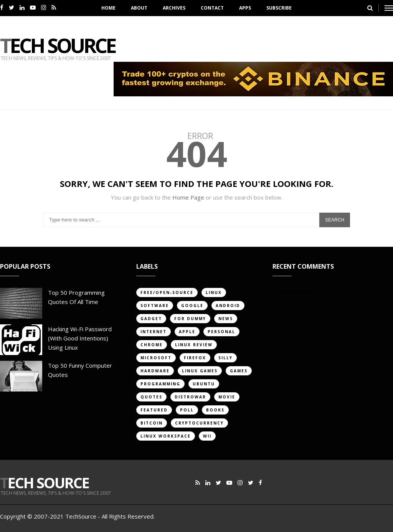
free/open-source (167, 292)
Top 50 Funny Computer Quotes (80, 370)
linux (214, 292)
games (239, 371)
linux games (200, 371)
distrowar (190, 397)
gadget (151, 319)
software (155, 306)
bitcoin (152, 423)
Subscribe (279, 8)
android (228, 306)
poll (187, 410)
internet (154, 332)
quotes (151, 397)
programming (160, 384)
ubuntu (204, 384)
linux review (194, 345)
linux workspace (166, 436)
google (192, 306)
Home (108, 8)
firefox (195, 358)
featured (154, 410)
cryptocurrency (199, 423)
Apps (245, 8)
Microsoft (156, 358)
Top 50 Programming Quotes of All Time (76, 297)
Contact (212, 8)
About (139, 8)
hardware (155, 371)
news (226, 319)
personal (221, 332)
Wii (207, 436)
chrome (152, 345)
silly (225, 358)
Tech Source (58, 45)
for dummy (190, 319)
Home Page (188, 197)
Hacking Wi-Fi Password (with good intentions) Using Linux (80, 338)
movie (227, 397)
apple (187, 332)
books (215, 410)
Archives (174, 8)
